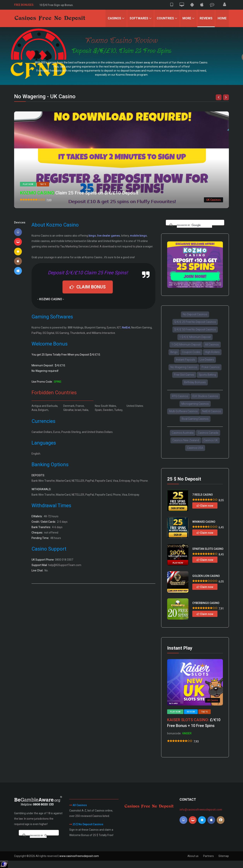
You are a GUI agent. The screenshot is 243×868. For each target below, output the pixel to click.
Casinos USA (195, 448)
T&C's (43, 184)
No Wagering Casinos (184, 367)
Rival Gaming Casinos (195, 419)
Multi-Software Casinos (183, 411)
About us (193, 856)
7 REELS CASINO (203, 495)
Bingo (174, 352)
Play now (28, 184)
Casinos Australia (183, 433)
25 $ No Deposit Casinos (88, 824)
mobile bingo (138, 236)
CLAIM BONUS (88, 287)
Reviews (206, 18)
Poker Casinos (211, 367)
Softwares (139, 18)
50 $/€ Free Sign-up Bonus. (56, 5)
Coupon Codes (191, 352)
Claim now (205, 506)
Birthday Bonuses (195, 382)
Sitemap (224, 856)
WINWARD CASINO (204, 522)
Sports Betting (207, 375)
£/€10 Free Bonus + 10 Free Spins (194, 723)
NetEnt (126, 328)
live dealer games (109, 236)
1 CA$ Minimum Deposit (186, 345)
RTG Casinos (180, 396)
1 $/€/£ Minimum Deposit (195, 337)
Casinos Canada (208, 433)
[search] (194, 225)
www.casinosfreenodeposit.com (79, 856)
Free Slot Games (184, 375)
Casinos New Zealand (186, 440)
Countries (165, 18)
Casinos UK (211, 440)
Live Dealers (207, 360)
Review (191, 712)
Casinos (114, 18)
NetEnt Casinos (212, 411)
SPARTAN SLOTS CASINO (208, 549)
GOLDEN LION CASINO (206, 576)
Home (222, 18)
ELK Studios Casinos (205, 396)
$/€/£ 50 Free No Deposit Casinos (195, 329)
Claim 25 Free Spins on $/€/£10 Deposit (79, 193)
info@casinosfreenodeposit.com (201, 810)
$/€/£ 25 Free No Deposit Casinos (195, 322)
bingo (92, 236)
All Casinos (212, 345)
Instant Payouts (186, 360)
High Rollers (212, 352)
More (187, 18)
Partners (208, 856)
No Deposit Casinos (195, 314)
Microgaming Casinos (195, 404)
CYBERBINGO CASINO (206, 603)
